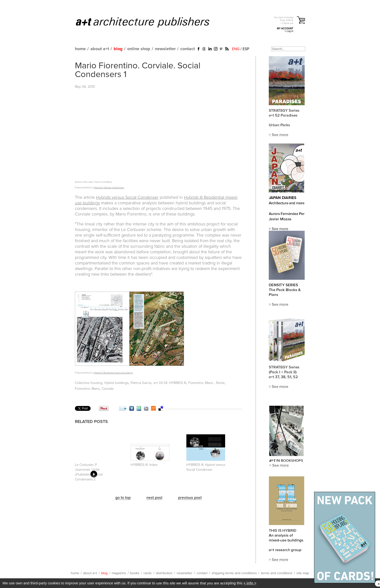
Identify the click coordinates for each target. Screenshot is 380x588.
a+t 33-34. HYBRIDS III (170, 383)
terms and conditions (277, 573)
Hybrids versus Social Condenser (127, 198)
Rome (220, 383)
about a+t (100, 49)
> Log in (289, 31)
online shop (139, 49)
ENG (236, 49)
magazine (119, 573)
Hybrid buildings (116, 383)
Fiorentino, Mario (201, 383)
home (80, 49)
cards (148, 573)
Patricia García (141, 383)
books (135, 573)
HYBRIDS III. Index (144, 465)
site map (303, 573)
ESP (246, 49)
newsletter (165, 49)
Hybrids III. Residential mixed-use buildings (113, 373)
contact (188, 49)
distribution (164, 573)
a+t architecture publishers (149, 22)
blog (118, 49)
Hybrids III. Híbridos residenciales (109, 188)
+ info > (250, 583)
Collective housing (89, 383)
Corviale (108, 389)
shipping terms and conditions (234, 573)
